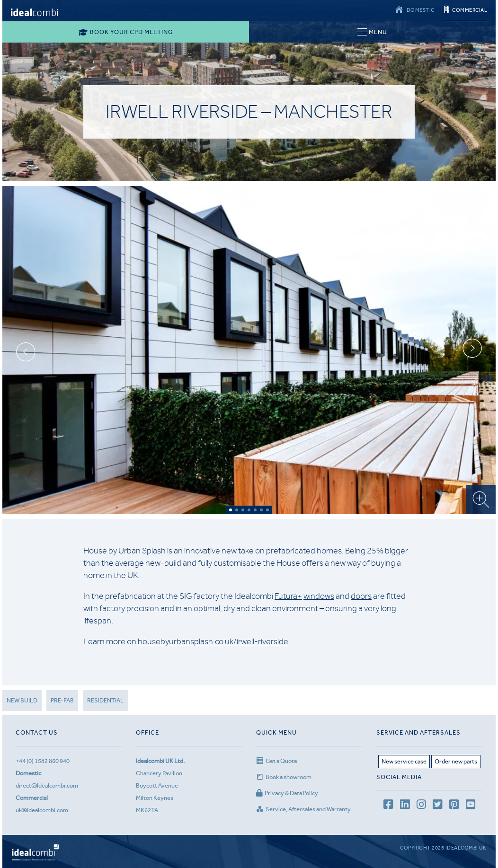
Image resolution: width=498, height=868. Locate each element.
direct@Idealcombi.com (47, 785)
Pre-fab (62, 700)
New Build (22, 700)
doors (361, 596)
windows (319, 596)
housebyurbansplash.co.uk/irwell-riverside (213, 641)
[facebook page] (388, 806)
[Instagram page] (421, 806)
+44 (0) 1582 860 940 (43, 761)
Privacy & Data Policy (287, 793)
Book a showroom (284, 777)
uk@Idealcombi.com (42, 810)
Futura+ (288, 596)
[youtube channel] (471, 806)
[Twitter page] (437, 806)
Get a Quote (277, 761)
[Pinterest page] (454, 806)
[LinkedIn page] (405, 806)
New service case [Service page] (404, 761)
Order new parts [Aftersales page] (456, 761)
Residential (105, 700)
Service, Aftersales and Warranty (303, 809)
